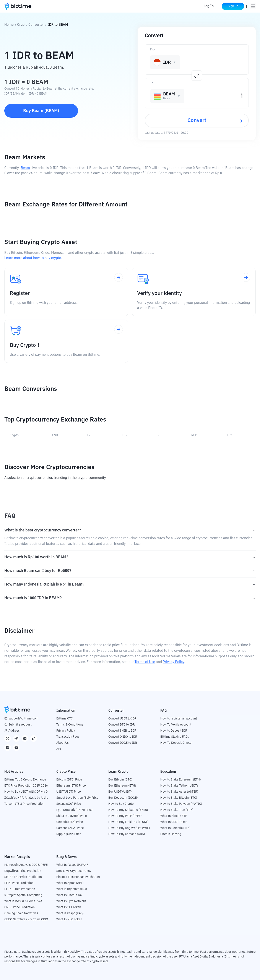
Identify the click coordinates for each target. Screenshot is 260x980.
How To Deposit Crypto (176, 743)
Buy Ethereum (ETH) (122, 786)
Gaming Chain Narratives (21, 913)
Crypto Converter (31, 25)
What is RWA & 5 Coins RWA (23, 901)
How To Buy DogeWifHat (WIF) (129, 828)
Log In (209, 6)
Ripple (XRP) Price (69, 834)
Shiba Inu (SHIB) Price (72, 816)
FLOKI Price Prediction (20, 889)
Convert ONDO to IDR (123, 737)
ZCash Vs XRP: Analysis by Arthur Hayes (31, 798)
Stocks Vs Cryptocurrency (74, 871)
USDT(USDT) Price (69, 792)
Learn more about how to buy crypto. (33, 258)
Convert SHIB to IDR (122, 731)
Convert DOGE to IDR (123, 743)
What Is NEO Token (69, 919)
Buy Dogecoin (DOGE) (123, 798)
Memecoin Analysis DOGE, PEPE (26, 865)
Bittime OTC (65, 719)
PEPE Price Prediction (19, 883)
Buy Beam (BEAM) (41, 111)
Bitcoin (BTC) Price (69, 780)
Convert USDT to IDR (122, 719)
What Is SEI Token (69, 907)
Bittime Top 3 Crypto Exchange (25, 780)
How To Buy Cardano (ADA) (127, 834)
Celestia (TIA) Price (70, 822)
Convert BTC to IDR (122, 725)
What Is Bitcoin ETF (174, 816)
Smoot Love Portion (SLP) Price (77, 798)
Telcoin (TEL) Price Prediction (24, 804)
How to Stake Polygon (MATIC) (181, 804)
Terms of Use (145, 662)
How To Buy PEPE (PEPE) (125, 816)
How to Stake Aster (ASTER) (179, 792)
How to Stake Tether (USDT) (179, 786)
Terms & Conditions (70, 725)
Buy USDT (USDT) (120, 792)
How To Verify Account (176, 725)
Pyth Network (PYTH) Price (74, 810)
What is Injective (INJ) (72, 889)
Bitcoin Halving (171, 834)
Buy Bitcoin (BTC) (120, 780)
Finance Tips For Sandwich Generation (83, 877)
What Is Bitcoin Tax (69, 895)
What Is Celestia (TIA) (175, 828)
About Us (63, 743)
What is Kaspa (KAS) (70, 913)
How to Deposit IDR (174, 731)
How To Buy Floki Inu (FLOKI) (128, 822)
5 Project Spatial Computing (23, 895)
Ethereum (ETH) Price (71, 786)
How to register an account (179, 719)
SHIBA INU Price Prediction (23, 877)
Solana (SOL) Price (69, 804)
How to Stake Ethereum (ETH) (181, 780)
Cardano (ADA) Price (70, 828)
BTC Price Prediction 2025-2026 (26, 786)
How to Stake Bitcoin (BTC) (179, 798)
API (59, 749)
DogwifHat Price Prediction (23, 871)
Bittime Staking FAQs (175, 737)
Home (9, 25)
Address (14, 731)
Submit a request (20, 725)
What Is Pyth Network (71, 901)
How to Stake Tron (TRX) (177, 810)
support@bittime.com (23, 719)
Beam (25, 168)
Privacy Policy (173, 662)
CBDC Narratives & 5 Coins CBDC (27, 919)
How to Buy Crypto (121, 804)
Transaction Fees (68, 737)
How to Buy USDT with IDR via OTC (28, 792)
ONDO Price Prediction (19, 907)
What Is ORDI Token (174, 822)
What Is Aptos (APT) (70, 883)
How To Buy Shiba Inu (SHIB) (128, 810)
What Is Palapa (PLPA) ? (72, 865)
